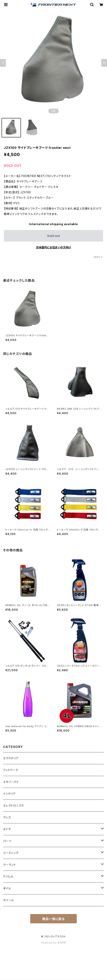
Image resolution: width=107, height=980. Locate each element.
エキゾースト (11, 782)
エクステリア (11, 758)
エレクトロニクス (13, 805)
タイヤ (7, 829)
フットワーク (11, 770)
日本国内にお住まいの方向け (53, 247)
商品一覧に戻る (53, 919)
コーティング (11, 853)
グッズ (7, 817)
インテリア (9, 794)
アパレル (8, 876)
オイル (7, 888)
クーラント (9, 865)
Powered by (53, 943)
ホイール (9, 900)
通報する (98, 257)
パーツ (7, 841)
